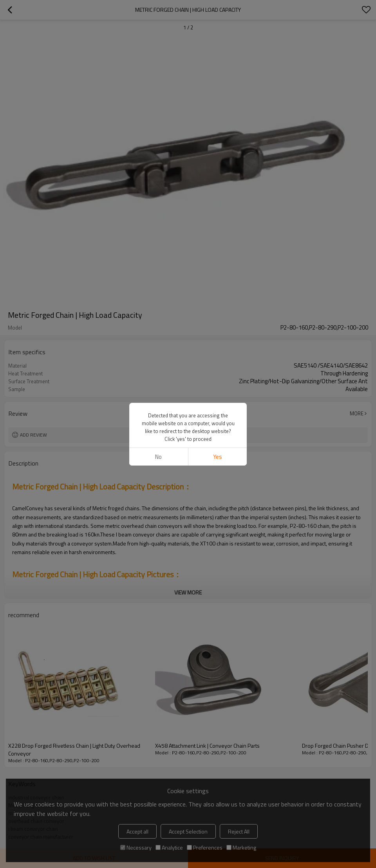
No (158, 457)
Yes (218, 457)
